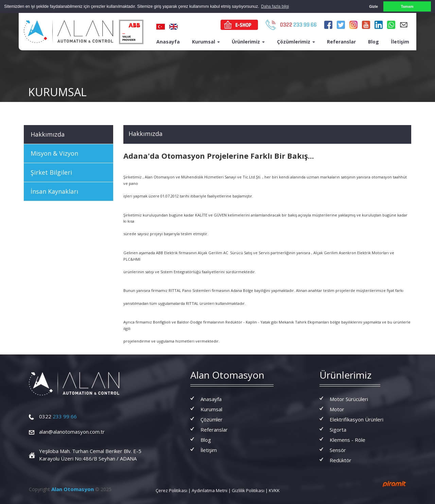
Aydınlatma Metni (210, 490)
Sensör (338, 450)
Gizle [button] (373, 6)
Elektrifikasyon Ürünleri (356, 419)
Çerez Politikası (171, 490)
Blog (373, 41)
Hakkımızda (48, 134)
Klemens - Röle (347, 439)
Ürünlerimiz (248, 41)
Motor (337, 409)
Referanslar (341, 41)
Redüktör (341, 460)
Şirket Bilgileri (51, 172)
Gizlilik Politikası (248, 490)
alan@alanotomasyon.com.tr (72, 432)
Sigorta (338, 429)
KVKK (274, 490)
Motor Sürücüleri (349, 399)
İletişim (400, 41)
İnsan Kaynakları (54, 191)
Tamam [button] (407, 6)
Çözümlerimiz (296, 41)
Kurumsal (206, 41)
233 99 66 (58, 416)
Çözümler (212, 419)
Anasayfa (168, 41)
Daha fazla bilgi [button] (275, 6)
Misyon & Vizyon (54, 153)
